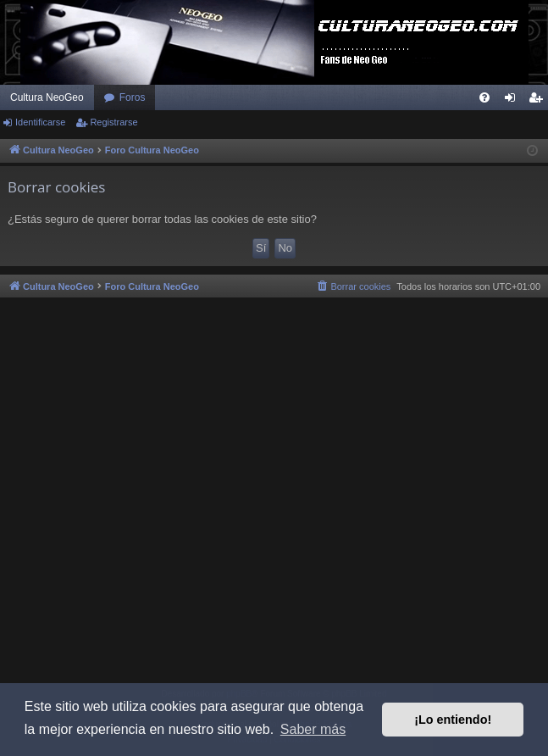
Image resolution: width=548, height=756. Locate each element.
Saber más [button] (313, 729)
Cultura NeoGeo (47, 97)
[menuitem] (484, 97)
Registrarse (113, 122)
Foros (133, 97)
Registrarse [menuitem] (539, 101)
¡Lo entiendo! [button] (453, 720)
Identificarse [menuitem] (514, 101)
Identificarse (40, 122)
